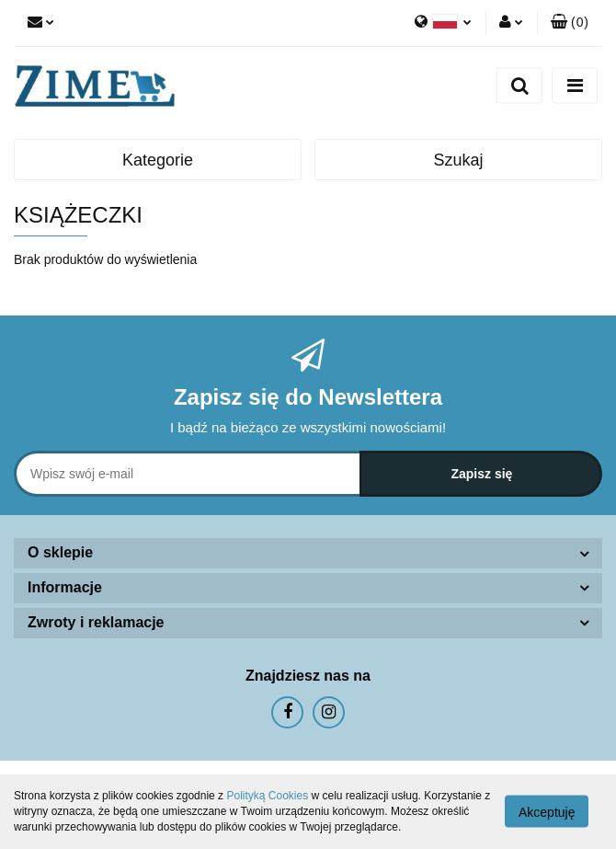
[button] (570, 23)
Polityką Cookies (267, 796)
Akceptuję (547, 812)
